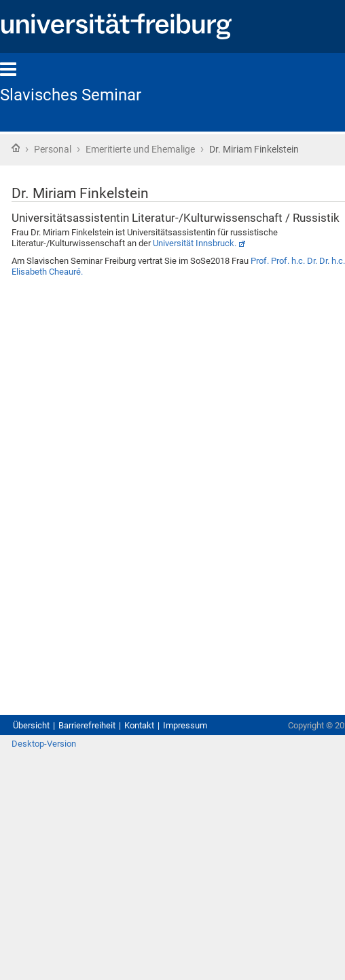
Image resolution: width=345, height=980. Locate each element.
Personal (53, 149)
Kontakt (139, 725)
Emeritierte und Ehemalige (140, 149)
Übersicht (31, 725)
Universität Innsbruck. (195, 243)
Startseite (16, 148)
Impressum (185, 725)
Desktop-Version (44, 744)
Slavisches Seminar (71, 95)
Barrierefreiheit (87, 725)
